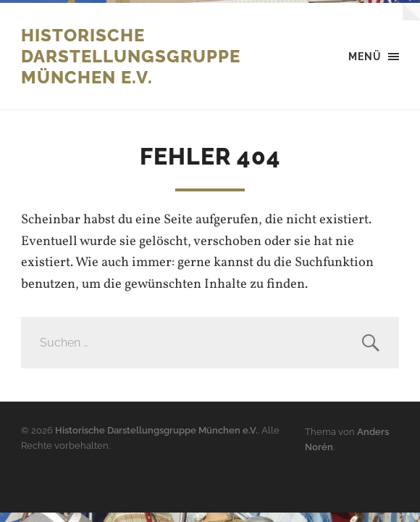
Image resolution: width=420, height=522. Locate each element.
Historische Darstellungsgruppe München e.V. (131, 56)
